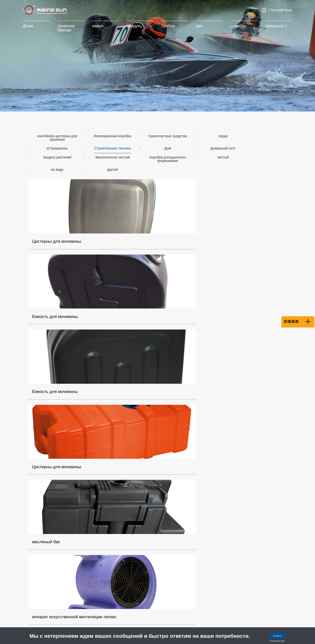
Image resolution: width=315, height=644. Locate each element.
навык (101, 26)
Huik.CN (279, 620)
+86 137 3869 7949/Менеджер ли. (266, 517)
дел (198, 26)
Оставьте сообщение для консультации (269, 637)
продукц (141, 26)
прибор (168, 26)
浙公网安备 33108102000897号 (218, 621)
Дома (35, 26)
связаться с (271, 26)
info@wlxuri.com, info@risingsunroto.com (260, 526)
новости (235, 26)
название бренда (71, 28)
